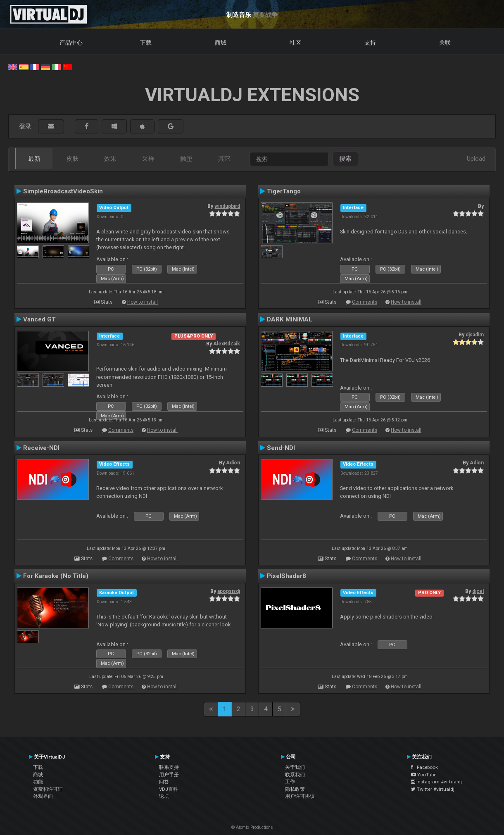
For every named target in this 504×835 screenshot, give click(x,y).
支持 (370, 43)
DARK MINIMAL (290, 319)
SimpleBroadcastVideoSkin (63, 191)
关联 (445, 43)
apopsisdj (229, 591)
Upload (476, 159)
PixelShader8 (286, 576)
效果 (110, 159)
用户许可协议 (300, 796)
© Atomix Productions (252, 827)
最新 (34, 159)
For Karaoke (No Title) (56, 576)
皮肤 (72, 159)
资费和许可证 (48, 789)
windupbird (227, 206)
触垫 (186, 159)
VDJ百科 (169, 789)
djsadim (475, 335)
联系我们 (295, 775)
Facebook (424, 767)
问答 (164, 782)
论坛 (164, 796)
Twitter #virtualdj (433, 789)
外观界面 (43, 796)
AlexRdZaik (227, 344)
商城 (221, 43)
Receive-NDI (41, 448)
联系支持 (169, 767)
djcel (478, 591)
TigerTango (284, 191)
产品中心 (71, 43)
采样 (148, 159)
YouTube (424, 775)
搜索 (345, 159)
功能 (38, 782)
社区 (295, 43)
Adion (233, 463)
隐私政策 (295, 789)
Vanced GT (39, 319)
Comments (365, 302)
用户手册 (169, 775)
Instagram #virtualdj (436, 782)
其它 (224, 159)
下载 (146, 43)
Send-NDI (281, 448)
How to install (143, 302)
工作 (290, 782)
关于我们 (295, 767)
